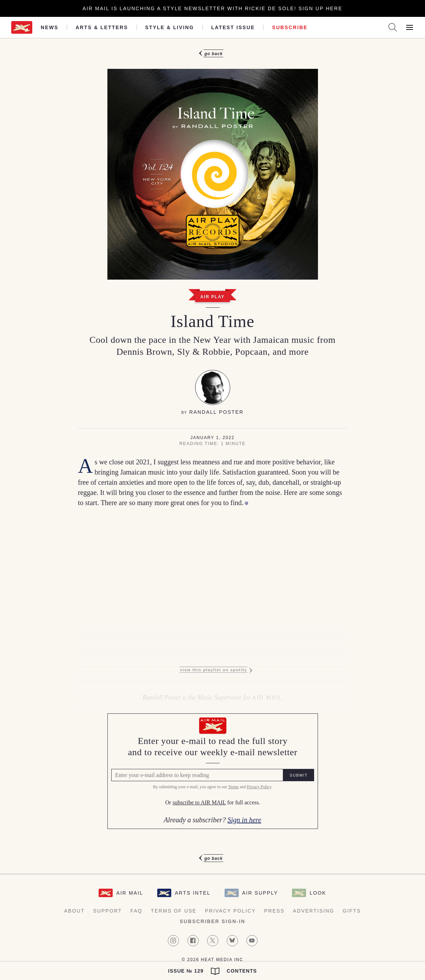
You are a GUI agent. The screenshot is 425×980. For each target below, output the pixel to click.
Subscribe (290, 27)
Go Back (213, 54)
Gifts (352, 911)
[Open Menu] (410, 27)
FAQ (137, 911)
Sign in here (245, 820)
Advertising (314, 911)
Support (107, 911)
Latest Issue (233, 27)
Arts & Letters (102, 27)
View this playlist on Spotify (214, 670)
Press (274, 911)
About (75, 911)
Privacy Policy (259, 787)
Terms (233, 787)
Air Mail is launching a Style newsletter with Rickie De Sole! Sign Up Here (212, 8)
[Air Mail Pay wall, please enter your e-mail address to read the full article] (213, 771)
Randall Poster (216, 412)
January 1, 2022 (213, 438)
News (49, 27)
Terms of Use (174, 911)
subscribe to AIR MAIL (199, 803)
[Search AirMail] (393, 27)
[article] (212, 456)
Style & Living (170, 27)
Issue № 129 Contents (212, 971)
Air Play (212, 297)
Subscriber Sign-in (212, 921)
